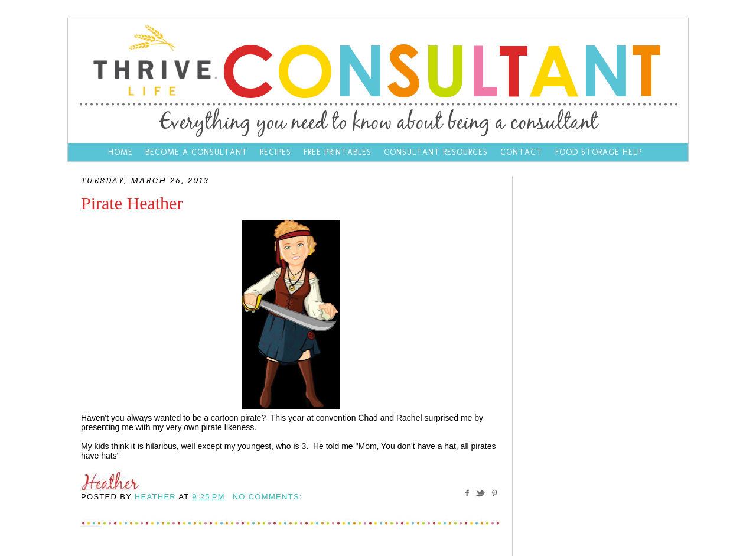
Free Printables (338, 152)
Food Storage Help (599, 152)
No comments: (268, 497)
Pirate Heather (132, 203)
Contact (523, 152)
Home (120, 152)
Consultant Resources (436, 152)
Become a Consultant (196, 152)
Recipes (276, 152)
